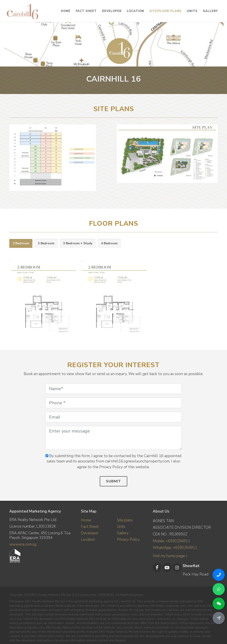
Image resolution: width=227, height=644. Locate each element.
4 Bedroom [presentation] (109, 243)
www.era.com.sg (23, 544)
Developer (90, 533)
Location (88, 539)
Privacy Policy (128, 539)
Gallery (123, 533)
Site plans (125, 520)
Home (86, 520)
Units (121, 527)
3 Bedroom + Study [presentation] (78, 243)
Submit (113, 481)
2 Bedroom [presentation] (21, 243)
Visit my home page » (170, 556)
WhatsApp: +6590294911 (175, 548)
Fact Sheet (90, 527)
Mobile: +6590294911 (171, 541)
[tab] (21, 244)
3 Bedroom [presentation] (46, 243)
